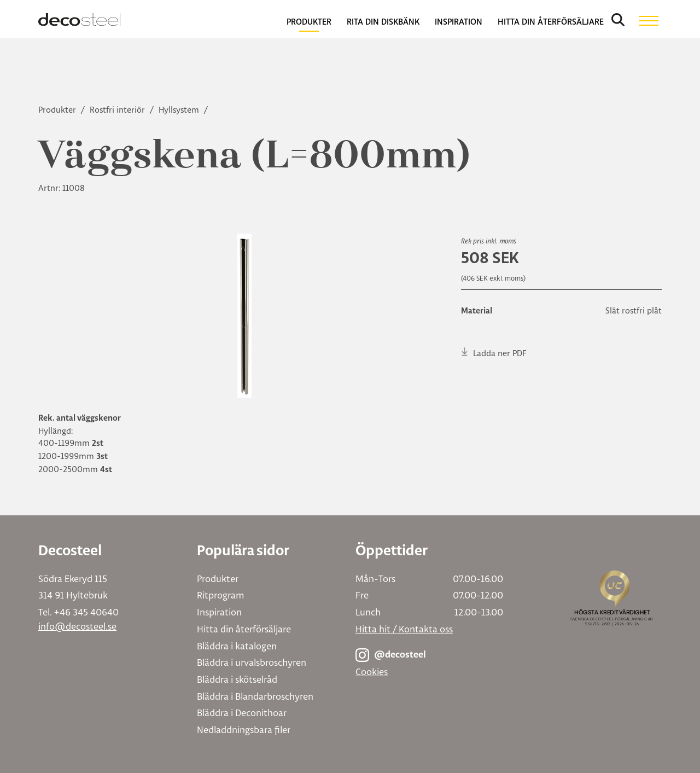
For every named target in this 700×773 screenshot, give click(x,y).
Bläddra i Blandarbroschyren (255, 696)
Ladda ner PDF (494, 353)
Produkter (58, 110)
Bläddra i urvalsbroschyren (252, 662)
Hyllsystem (180, 110)
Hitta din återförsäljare (244, 629)
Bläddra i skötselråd (237, 679)
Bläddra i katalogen (237, 646)
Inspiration (219, 612)
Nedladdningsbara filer (244, 730)
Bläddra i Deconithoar (242, 713)
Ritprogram (220, 595)
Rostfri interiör (118, 110)
